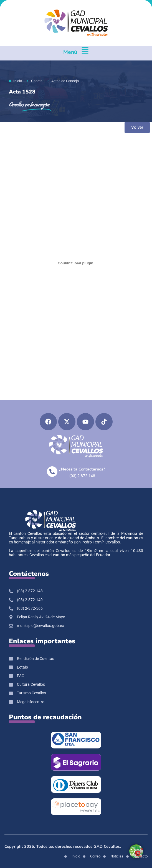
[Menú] (85, 53)
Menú (70, 52)
